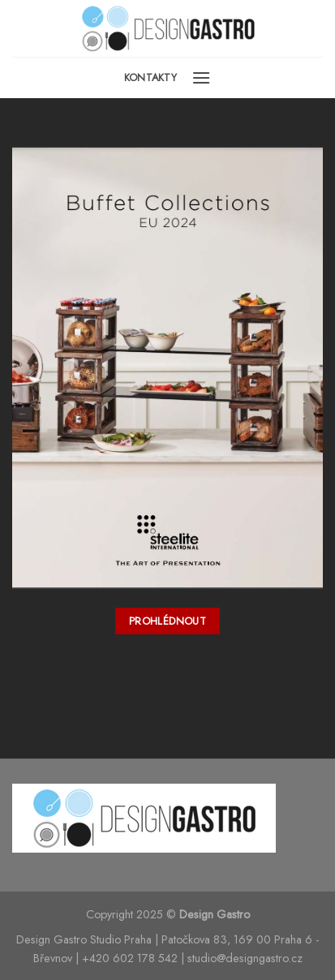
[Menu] (201, 77)
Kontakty (150, 77)
